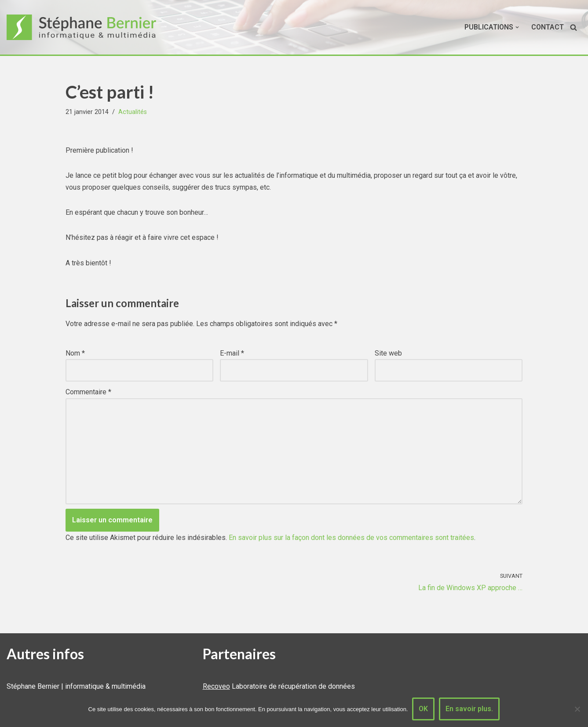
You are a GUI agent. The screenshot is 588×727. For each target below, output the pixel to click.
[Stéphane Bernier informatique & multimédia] (86, 27)
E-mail (232, 353)
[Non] (577, 709)
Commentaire (88, 392)
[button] (517, 27)
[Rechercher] (573, 27)
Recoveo (216, 686)
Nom (75, 353)
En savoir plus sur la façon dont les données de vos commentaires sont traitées (351, 538)
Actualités (133, 112)
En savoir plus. (469, 709)
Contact (548, 27)
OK (423, 709)
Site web (388, 353)
